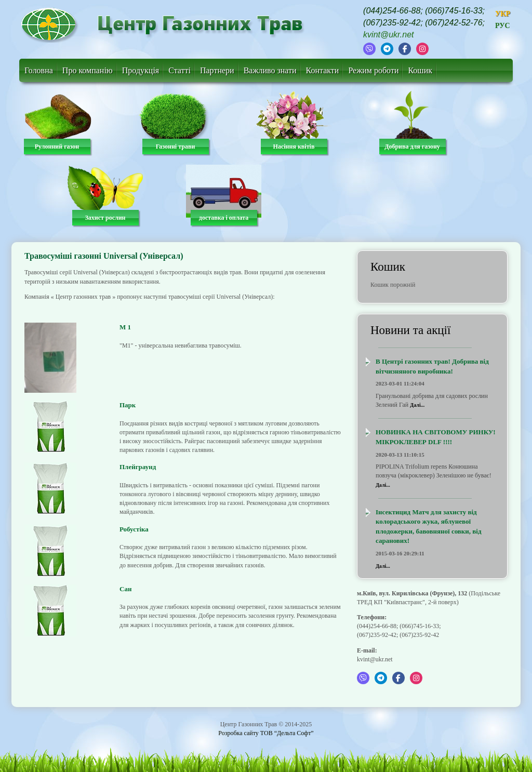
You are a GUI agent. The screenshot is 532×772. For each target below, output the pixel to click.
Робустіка (134, 529)
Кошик (420, 70)
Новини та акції (410, 330)
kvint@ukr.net (388, 35)
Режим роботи (373, 70)
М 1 (125, 327)
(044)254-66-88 (392, 11)
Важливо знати (270, 70)
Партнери (217, 70)
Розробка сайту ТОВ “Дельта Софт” (266, 733)
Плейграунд (138, 467)
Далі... (417, 405)
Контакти (323, 70)
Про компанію (88, 70)
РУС (503, 26)
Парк (128, 405)
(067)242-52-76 (454, 23)
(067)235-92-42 (392, 23)
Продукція (141, 70)
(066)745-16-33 (454, 11)
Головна (39, 70)
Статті (179, 70)
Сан (125, 589)
